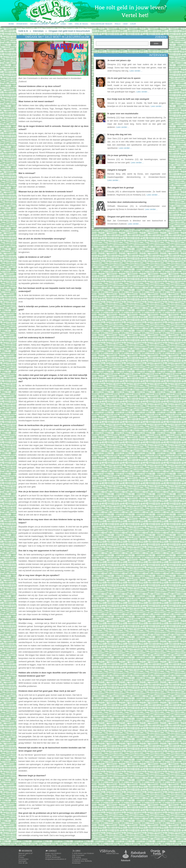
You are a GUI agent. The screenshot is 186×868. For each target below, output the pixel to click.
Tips (70, 24)
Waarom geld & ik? (26, 853)
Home (11, 24)
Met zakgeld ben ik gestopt (121, 188)
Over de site (23, 863)
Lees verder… (136, 71)
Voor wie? (22, 855)
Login (133, 24)
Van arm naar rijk (39, 24)
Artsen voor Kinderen (86, 853)
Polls (117, 24)
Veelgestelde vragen (101, 24)
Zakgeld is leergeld (117, 170)
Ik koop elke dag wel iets (119, 134)
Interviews (22, 24)
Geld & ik (23, 31)
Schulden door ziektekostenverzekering (127, 202)
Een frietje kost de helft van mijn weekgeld (128, 99)
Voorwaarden (24, 859)
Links (63, 24)
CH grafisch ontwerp (80, 859)
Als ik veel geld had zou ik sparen (124, 78)
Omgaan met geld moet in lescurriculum (69, 31)
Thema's (54, 24)
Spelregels (22, 861)
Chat (125, 24)
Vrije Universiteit (78, 855)
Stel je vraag (81, 24)
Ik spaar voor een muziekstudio (123, 114)
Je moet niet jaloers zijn (119, 60)
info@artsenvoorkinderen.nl (56, 859)
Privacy (21, 857)
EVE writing (76, 857)
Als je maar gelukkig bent (120, 155)
